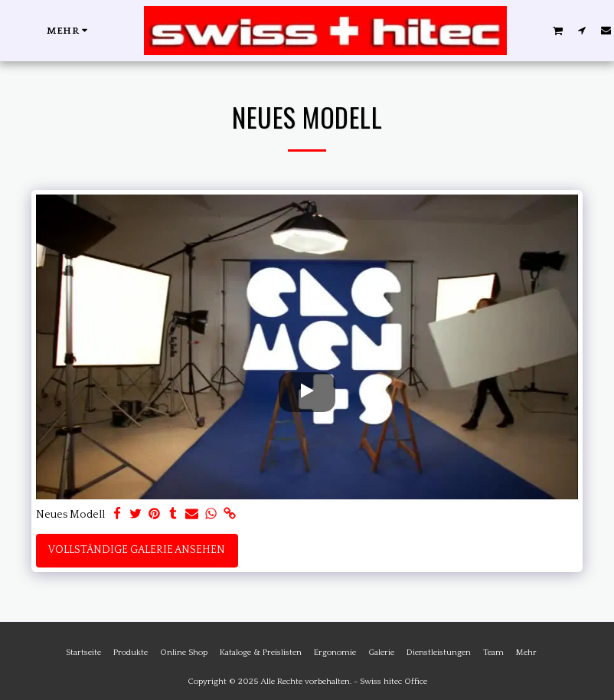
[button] (558, 30)
